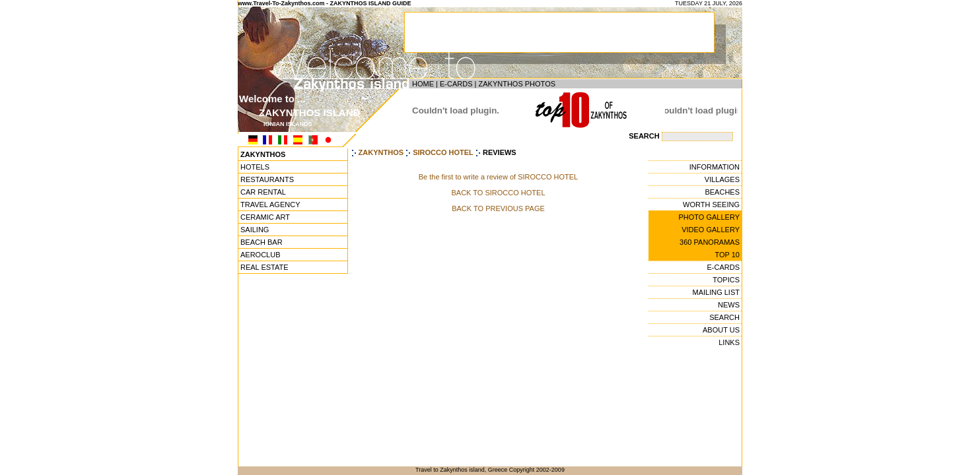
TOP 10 (727, 255)
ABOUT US (721, 330)
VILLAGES (722, 179)
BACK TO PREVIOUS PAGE (498, 208)
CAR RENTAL (263, 192)
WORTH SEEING (711, 205)
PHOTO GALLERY (709, 217)
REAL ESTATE (264, 267)
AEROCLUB (261, 255)
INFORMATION (715, 167)
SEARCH (724, 317)
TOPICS (726, 280)
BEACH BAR (262, 242)
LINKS (729, 342)
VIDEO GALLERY (711, 230)
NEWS (729, 305)
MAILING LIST (716, 292)
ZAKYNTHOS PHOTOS (517, 84)
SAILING (255, 230)
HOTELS (255, 167)
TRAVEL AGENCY (270, 205)
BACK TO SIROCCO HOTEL (498, 193)
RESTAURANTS (267, 179)
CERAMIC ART (265, 217)
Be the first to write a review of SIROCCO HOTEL (498, 177)
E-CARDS (456, 84)
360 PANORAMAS (710, 242)
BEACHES (722, 192)
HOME (423, 84)
